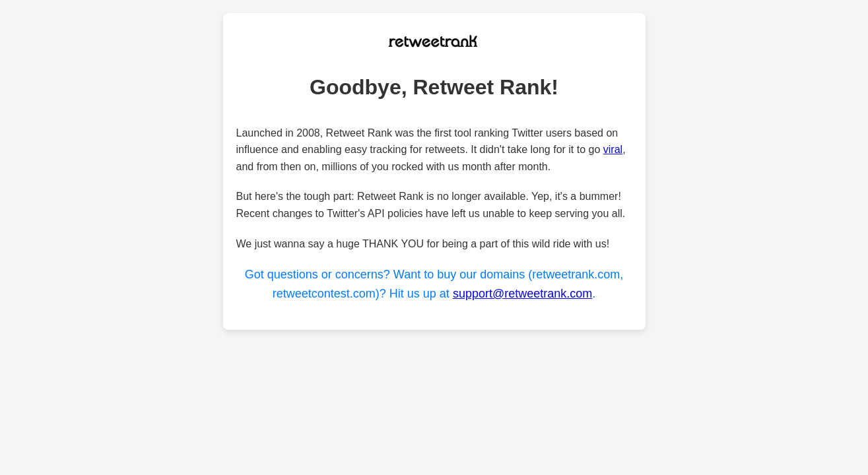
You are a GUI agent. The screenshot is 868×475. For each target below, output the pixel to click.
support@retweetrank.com (522, 294)
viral (613, 149)
